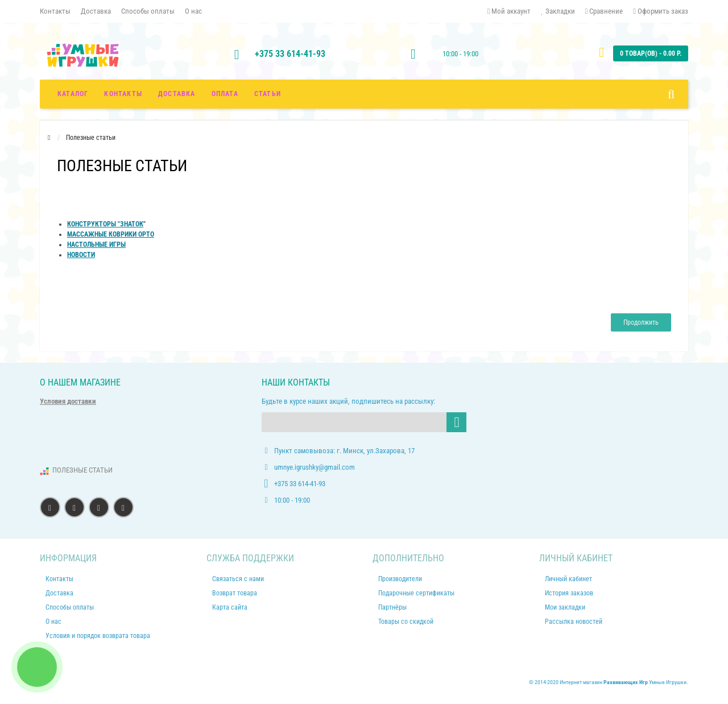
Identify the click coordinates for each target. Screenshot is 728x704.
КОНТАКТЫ (123, 94)
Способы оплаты (148, 11)
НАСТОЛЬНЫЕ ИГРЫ (96, 245)
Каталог (73, 94)
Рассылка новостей (574, 622)
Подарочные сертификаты (416, 593)
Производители (400, 579)
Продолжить (641, 322)
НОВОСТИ (81, 255)
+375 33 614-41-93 (290, 54)
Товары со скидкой (406, 622)
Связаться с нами (238, 579)
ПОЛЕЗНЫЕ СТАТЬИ (82, 470)
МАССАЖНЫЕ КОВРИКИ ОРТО (111, 234)
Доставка (96, 11)
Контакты (55, 11)
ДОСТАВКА (177, 94)
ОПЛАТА (225, 94)
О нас (193, 11)
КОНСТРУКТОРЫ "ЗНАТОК (105, 224)
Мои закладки (565, 607)
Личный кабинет (568, 579)
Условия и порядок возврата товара (98, 636)
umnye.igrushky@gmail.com (315, 467)
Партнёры (392, 607)
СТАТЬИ (268, 94)
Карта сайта (230, 607)
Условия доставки (68, 401)
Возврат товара (235, 593)
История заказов (569, 593)
